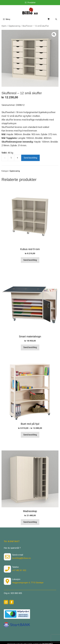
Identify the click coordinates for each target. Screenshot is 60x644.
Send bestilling (30, 158)
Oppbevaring (14, 26)
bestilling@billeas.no (21, 558)
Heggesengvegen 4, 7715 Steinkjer (28, 583)
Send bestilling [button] (30, 260)
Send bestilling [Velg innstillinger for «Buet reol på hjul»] (30, 435)
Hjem (4, 26)
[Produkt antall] (11, 158)
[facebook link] (12, 602)
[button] (54, 34)
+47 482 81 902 (19, 570)
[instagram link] (6, 602)
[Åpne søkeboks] (56, 19)
